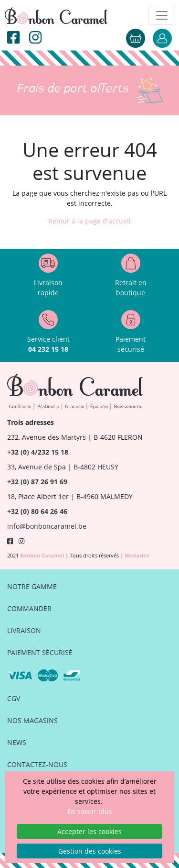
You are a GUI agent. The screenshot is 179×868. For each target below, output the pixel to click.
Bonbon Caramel (43, 555)
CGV (14, 698)
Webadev (137, 555)
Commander (29, 608)
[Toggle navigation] (162, 15)
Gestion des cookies (90, 851)
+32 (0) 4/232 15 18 (38, 452)
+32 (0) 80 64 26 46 (37, 511)
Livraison (24, 630)
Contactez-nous (37, 764)
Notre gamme (32, 586)
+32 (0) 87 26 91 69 (37, 482)
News (17, 742)
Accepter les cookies (89, 831)
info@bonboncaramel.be (47, 526)
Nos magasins (32, 720)
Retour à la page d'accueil (89, 221)
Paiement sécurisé (40, 652)
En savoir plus (90, 811)
